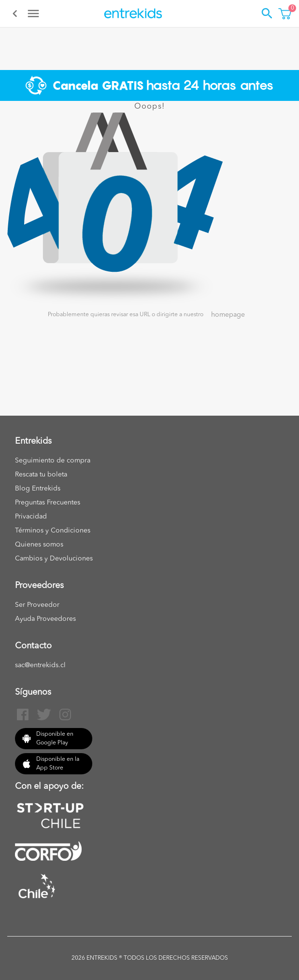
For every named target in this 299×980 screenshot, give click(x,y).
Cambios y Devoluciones (54, 559)
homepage (228, 315)
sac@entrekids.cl (40, 665)
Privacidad (31, 517)
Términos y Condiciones (53, 531)
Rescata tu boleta (41, 475)
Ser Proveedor (37, 605)
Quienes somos (39, 545)
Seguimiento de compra (53, 461)
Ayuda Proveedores (45, 619)
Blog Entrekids (38, 489)
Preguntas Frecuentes (48, 503)
